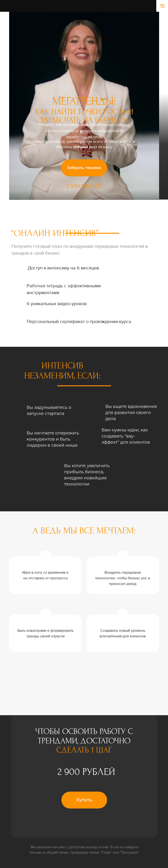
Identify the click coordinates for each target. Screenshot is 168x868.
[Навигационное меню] (162, 6)
